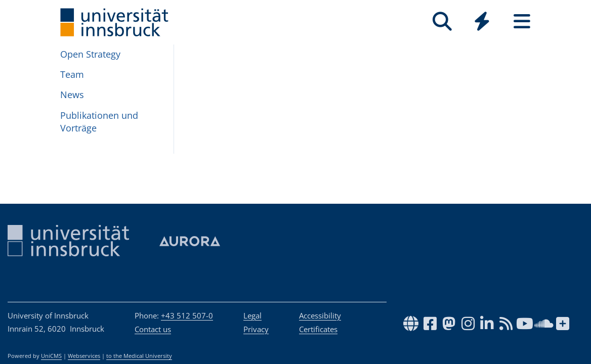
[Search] (442, 21)
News (72, 95)
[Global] (482, 22)
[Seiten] (522, 21)
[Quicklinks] (482, 21)
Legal (252, 315)
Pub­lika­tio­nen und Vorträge (99, 122)
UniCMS (51, 356)
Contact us (153, 329)
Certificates (318, 329)
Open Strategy (90, 54)
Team (72, 74)
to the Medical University (139, 356)
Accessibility (320, 315)
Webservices (84, 356)
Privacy (256, 329)
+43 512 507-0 (187, 315)
